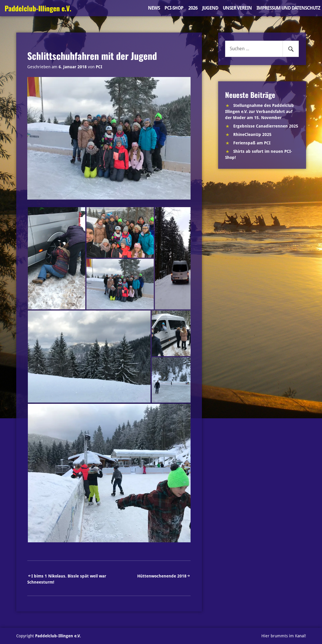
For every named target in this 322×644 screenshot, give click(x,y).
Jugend (210, 8)
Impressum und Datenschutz (288, 8)
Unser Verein (237, 8)
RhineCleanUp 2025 (252, 134)
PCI (99, 67)
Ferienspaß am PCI (252, 143)
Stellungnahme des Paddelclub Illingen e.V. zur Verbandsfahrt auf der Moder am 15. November (259, 112)
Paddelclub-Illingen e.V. (38, 8)
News (154, 8)
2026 (193, 8)
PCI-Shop (174, 8)
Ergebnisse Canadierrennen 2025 (266, 126)
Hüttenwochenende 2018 (162, 576)
